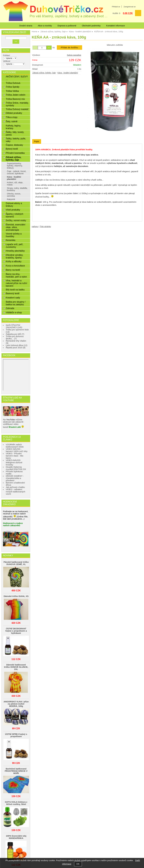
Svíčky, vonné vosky (16, 220)
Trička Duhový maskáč (17, 109)
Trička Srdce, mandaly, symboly (17, 104)
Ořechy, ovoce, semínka (14, 195)
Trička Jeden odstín (16, 95)
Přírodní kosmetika (15, 153)
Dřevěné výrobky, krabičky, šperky (14, 256)
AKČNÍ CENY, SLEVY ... (17, 78)
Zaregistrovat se (130, 7)
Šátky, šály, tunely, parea (15, 133)
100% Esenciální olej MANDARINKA (16, 837)
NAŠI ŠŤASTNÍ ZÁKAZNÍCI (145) (14, 326)
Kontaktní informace (115, 26)
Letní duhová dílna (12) (17, 345)
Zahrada (10, 308)
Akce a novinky (45, 26)
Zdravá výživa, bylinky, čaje (44, 73)
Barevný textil (13, 293)
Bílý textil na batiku (15, 290)
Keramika (11, 240)
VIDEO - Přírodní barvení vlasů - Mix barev (15, 456)
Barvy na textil (13, 270)
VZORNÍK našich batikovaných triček (15, 446)
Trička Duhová (13, 83)
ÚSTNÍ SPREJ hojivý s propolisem (16, 735)
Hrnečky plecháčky (15, 251)
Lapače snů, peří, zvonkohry (14, 246)
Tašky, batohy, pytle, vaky (16, 140)
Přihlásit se (116, 7)
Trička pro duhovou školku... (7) (15, 338)
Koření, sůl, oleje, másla (15, 184)
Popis (37, 141)
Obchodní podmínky (91, 26)
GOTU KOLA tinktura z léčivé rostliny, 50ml (16, 803)
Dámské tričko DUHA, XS (16, 596)
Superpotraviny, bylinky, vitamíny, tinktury (15, 166)
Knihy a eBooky (14, 261)
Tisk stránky (45, 226)
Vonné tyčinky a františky (14, 235)
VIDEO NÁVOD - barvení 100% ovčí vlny (17, 450)
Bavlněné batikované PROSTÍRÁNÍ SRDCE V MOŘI (16, 771)
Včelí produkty (13, 210)
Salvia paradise (74, 55)
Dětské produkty (14, 113)
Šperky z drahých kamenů (14, 215)
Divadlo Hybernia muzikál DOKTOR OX (16, 468)
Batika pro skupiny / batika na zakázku (16, 303)
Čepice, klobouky (14, 145)
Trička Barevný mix (15, 99)
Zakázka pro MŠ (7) (15, 334)
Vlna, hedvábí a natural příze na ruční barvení (16, 283)
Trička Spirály (13, 87)
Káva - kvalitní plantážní (68, 73)
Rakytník (11, 199)
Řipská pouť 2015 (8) (16, 348)
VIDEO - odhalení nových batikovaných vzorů (15, 492)
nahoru (35, 226)
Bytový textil (12, 149)
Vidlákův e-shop (14, 312)
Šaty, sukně (12, 121)
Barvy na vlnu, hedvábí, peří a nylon (16, 275)
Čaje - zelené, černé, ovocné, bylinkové (17, 172)
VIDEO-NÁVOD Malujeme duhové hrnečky (14, 463)
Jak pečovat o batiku (15, 487)
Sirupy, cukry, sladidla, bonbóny (17, 189)
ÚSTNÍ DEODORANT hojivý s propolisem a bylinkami (16, 631)
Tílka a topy (12, 117)
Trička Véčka (12, 91)
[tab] (37, 141)
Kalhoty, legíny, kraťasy (13, 127)
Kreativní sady (13, 298)
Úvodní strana (26, 26)
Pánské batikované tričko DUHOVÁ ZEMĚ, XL (16, 563)
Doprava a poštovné (67, 26)
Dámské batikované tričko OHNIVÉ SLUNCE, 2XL (16, 667)
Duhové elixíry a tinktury (14, 205)
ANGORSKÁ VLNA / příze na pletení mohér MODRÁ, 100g (16, 704)
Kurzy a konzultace (15, 266)
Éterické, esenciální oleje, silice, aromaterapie (16, 227)
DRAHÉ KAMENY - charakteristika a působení (15, 478)
